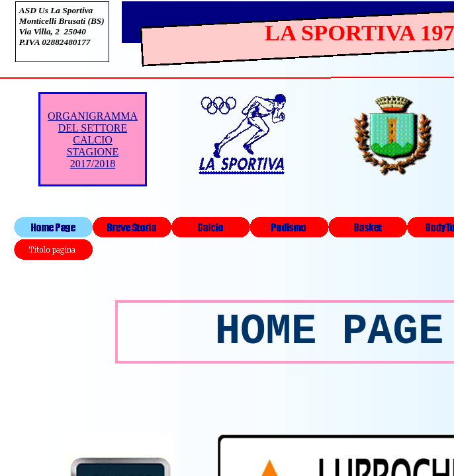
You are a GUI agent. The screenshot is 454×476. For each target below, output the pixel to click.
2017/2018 (93, 164)
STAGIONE (93, 152)
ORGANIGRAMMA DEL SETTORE (93, 122)
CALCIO (93, 140)
